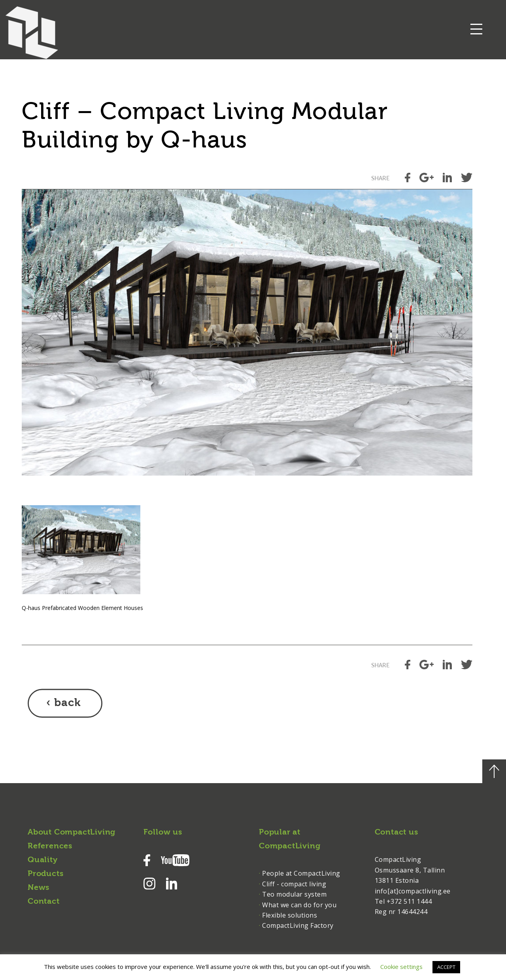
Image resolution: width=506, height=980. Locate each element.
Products (45, 874)
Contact (44, 902)
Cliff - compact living (294, 884)
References (50, 846)
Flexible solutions (290, 915)
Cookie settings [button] (401, 967)
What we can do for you (299, 905)
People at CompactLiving (301, 873)
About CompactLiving (72, 833)
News (39, 888)
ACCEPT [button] (446, 967)
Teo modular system (294, 894)
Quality (43, 860)
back (67, 703)
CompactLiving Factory (298, 925)
